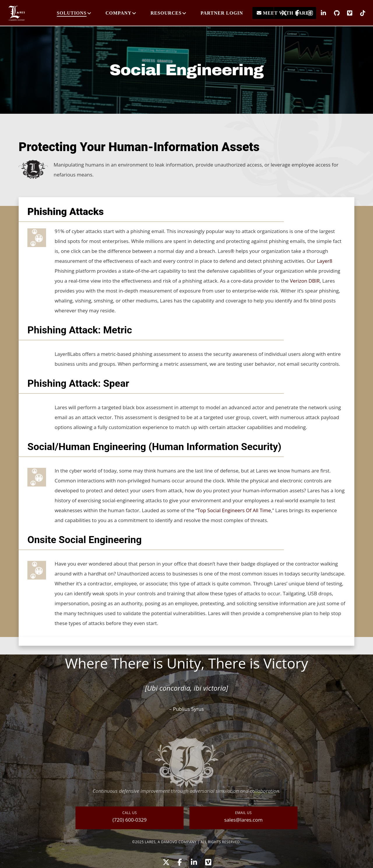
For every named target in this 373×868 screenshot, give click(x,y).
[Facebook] (294, 13)
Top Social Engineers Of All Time (234, 510)
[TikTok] (359, 13)
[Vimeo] (346, 13)
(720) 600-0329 (130, 820)
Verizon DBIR (305, 281)
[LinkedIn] (320, 13)
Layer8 (324, 261)
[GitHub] (333, 13)
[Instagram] (307, 13)
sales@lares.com (243, 820)
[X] (280, 13)
